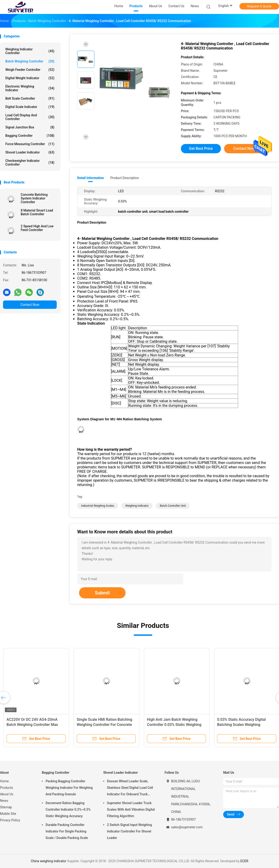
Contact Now (30, 305)
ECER (244, 861)
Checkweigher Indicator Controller (30, 163)
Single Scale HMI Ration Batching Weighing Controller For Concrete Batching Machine (105, 725)
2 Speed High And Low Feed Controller (37, 228)
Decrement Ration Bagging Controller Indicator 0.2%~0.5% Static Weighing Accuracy (68, 809)
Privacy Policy (10, 820)
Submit (102, 593)
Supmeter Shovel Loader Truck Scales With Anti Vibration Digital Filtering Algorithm (131, 809)
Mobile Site (8, 814)
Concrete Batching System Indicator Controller (34, 198)
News (4, 801)
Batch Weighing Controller (30, 61)
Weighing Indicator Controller (30, 51)
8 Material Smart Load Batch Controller (37, 212)
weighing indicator (137, 506)
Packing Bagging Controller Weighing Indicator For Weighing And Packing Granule (69, 788)
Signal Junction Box (30, 127)
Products (7, 788)
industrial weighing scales (98, 506)
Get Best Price (201, 148)
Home (4, 781)
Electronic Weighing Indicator (30, 88)
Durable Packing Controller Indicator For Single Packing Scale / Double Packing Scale (67, 831)
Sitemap (6, 807)
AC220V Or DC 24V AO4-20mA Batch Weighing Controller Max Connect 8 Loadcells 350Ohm (32, 725)
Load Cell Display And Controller (30, 117)
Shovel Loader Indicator (30, 152)
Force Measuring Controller (30, 144)
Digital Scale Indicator (30, 107)
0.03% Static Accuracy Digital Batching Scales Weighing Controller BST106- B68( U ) (241, 725)
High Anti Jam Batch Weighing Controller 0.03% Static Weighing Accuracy (174, 725)
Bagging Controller (30, 136)
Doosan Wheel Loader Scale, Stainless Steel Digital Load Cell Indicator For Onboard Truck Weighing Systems (130, 788)
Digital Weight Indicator (30, 78)
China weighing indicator (48, 861)
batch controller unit (173, 506)
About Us (7, 794)
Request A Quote (259, 6)
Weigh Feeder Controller (30, 70)
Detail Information (90, 178)
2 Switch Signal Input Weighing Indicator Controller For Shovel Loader (129, 831)
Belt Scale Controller (30, 98)
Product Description (125, 178)
